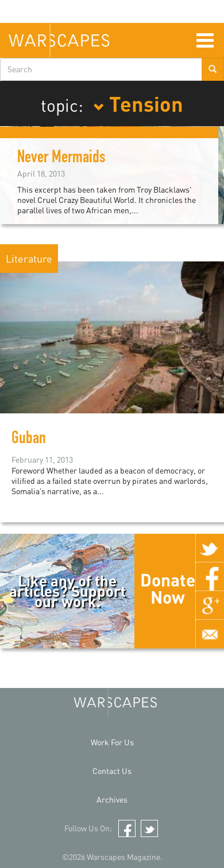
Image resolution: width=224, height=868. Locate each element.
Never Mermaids (61, 159)
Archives (112, 799)
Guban (29, 440)
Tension (138, 103)
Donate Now (168, 588)
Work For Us (112, 742)
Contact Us (112, 771)
